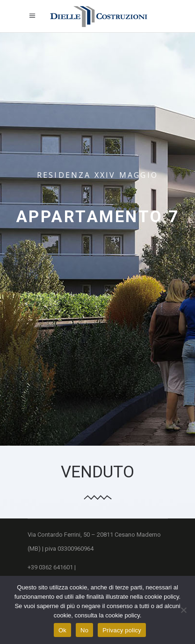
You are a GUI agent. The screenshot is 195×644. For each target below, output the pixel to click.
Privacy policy (122, 630)
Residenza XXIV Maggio (97, 175)
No (84, 630)
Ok (62, 630)
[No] (183, 610)
